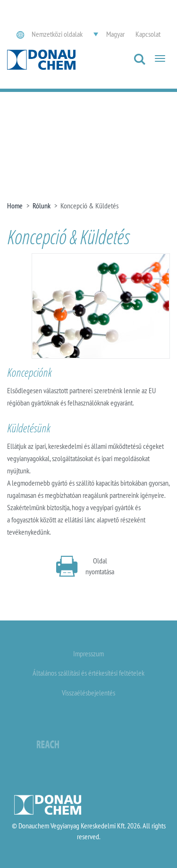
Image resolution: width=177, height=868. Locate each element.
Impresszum (88, 653)
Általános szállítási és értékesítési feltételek (88, 673)
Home (15, 206)
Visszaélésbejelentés (88, 693)
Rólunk (42, 206)
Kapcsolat (148, 34)
